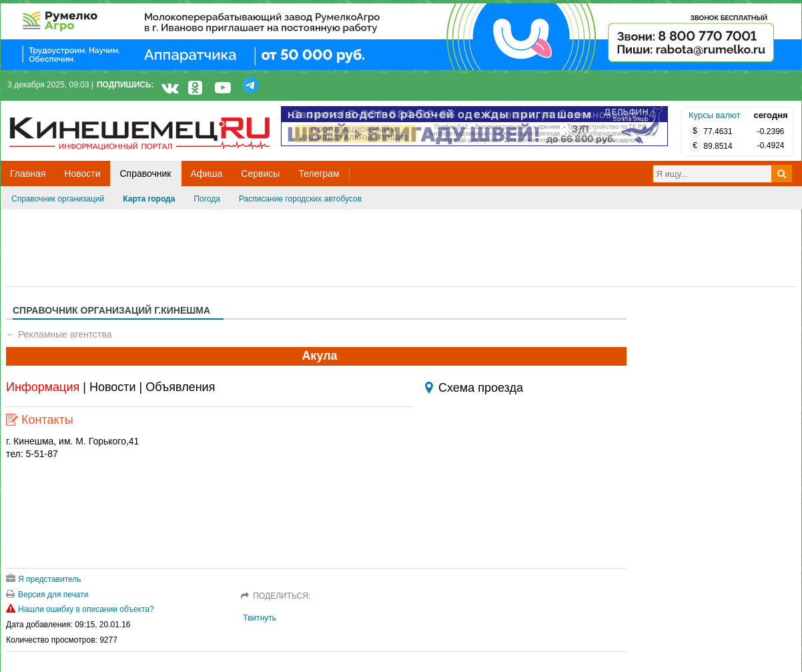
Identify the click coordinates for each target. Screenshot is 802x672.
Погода (207, 199)
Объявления (180, 387)
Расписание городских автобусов (300, 199)
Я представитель (44, 579)
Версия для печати (47, 595)
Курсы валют (715, 115)
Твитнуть (260, 618)
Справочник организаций (58, 199)
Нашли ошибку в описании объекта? (80, 609)
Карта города (149, 199)
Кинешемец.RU (59, 108)
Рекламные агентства (65, 334)
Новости (113, 387)
